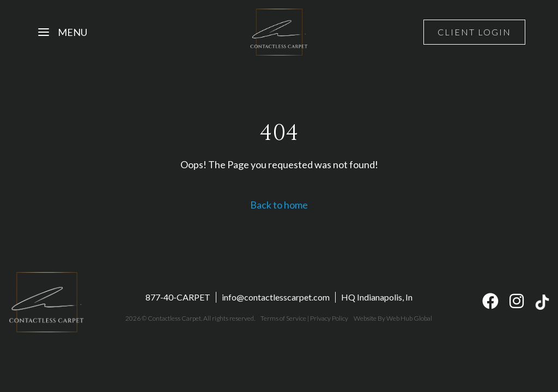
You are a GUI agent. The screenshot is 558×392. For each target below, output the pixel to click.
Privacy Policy (329, 318)
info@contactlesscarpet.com (276, 297)
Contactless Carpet (174, 318)
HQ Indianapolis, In (377, 297)
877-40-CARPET (178, 297)
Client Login (474, 32)
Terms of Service (283, 318)
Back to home (279, 205)
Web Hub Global (409, 318)
